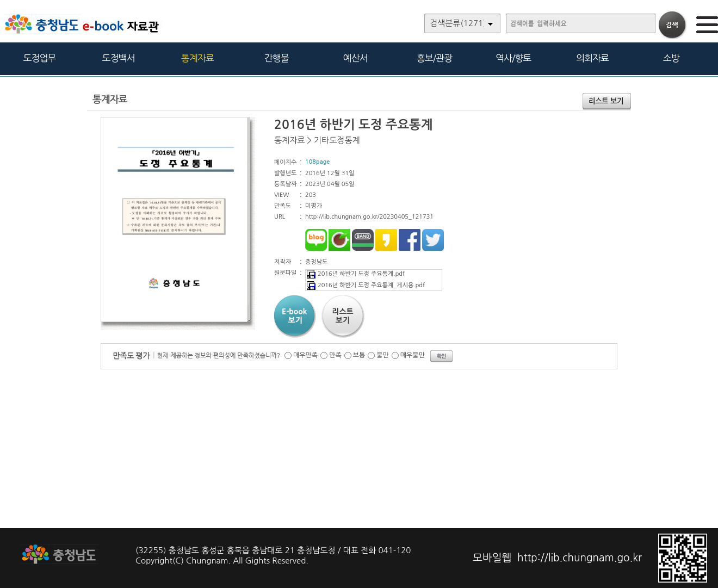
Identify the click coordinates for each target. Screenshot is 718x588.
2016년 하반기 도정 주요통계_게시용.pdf (365, 285)
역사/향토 (513, 58)
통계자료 (197, 58)
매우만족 (305, 355)
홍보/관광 (434, 58)
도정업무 (40, 58)
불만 (383, 355)
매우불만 (413, 355)
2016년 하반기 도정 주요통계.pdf (355, 274)
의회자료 (592, 58)
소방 (671, 58)
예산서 (355, 58)
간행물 (277, 58)
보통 (359, 355)
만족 (335, 355)
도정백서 (119, 58)
